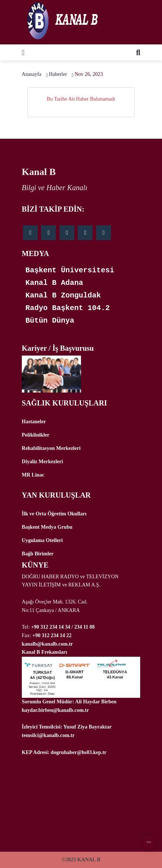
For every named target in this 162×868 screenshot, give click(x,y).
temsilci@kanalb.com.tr (48, 735)
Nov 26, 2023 (89, 74)
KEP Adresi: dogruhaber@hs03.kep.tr (64, 752)
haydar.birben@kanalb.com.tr (55, 710)
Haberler (58, 74)
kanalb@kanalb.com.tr (47, 644)
